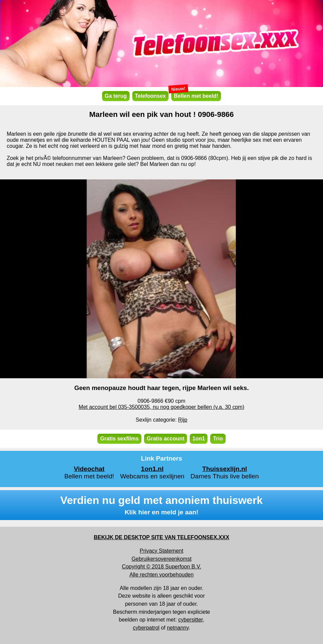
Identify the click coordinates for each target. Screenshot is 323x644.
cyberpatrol (146, 628)
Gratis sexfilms (119, 439)
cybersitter (191, 620)
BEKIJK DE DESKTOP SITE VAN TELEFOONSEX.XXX (161, 537)
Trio (218, 439)
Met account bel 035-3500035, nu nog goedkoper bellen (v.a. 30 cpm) (161, 407)
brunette (78, 134)
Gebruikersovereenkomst (162, 559)
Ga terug (116, 96)
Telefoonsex (150, 96)
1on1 (199, 439)
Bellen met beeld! (195, 95)
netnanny (178, 628)
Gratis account (166, 439)
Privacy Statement (161, 551)
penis (285, 134)
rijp (60, 134)
